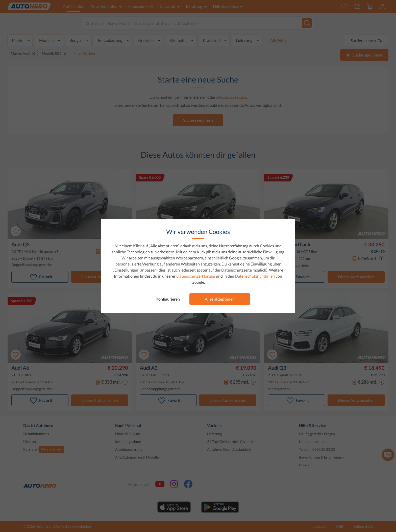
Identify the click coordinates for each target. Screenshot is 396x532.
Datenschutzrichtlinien (255, 276)
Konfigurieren (168, 299)
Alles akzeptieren (220, 299)
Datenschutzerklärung (196, 276)
